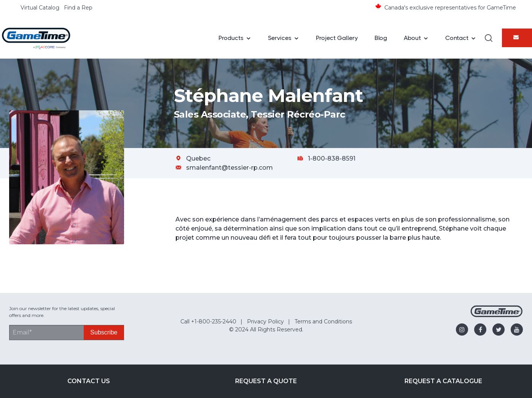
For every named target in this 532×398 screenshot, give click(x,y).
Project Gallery (337, 38)
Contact (457, 38)
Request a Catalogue (443, 381)
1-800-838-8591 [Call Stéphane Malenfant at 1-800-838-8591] (332, 158)
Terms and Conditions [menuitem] (323, 322)
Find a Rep (78, 8)
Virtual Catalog (40, 8)
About (412, 38)
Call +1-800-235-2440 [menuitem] (208, 322)
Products (231, 38)
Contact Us (89, 381)
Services (280, 38)
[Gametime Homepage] (497, 315)
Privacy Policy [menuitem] (265, 322)
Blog (381, 38)
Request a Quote (266, 381)
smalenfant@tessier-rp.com (229, 168)
